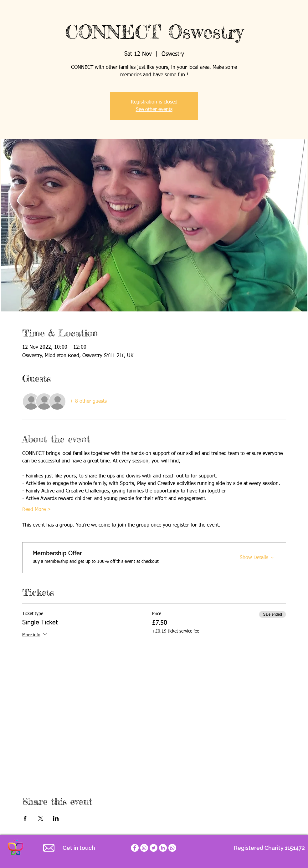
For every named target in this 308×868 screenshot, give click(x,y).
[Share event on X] (41, 818)
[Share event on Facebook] (25, 818)
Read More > (37, 510)
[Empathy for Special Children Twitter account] (154, 848)
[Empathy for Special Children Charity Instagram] (144, 848)
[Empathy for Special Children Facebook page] (135, 848)
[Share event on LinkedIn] (56, 818)
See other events (154, 110)
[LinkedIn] (163, 848)
